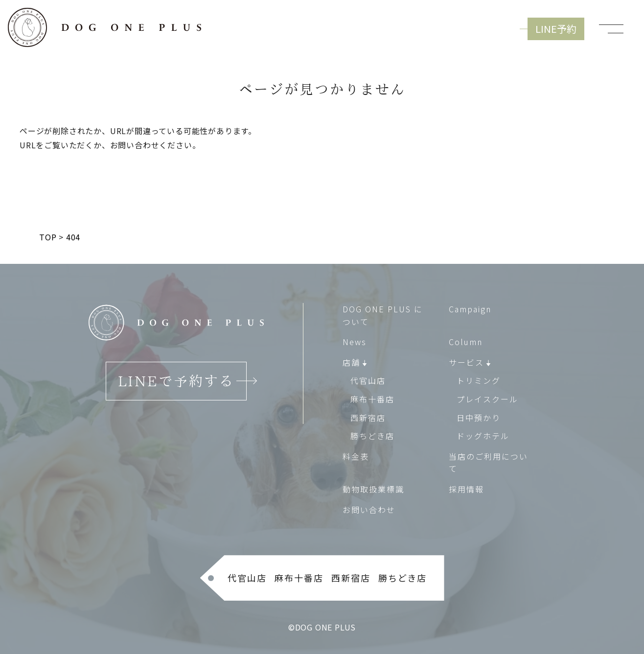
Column (466, 342)
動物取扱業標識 (373, 489)
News (355, 342)
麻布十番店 (372, 399)
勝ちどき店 (372, 436)
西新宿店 (368, 418)
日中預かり (479, 418)
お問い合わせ (369, 510)
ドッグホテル (483, 436)
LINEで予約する (176, 381)
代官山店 (368, 381)
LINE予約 (556, 29)
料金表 (356, 456)
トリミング (479, 381)
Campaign (470, 309)
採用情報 (466, 489)
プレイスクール (487, 399)
